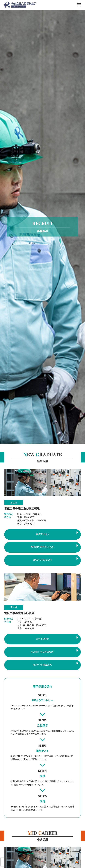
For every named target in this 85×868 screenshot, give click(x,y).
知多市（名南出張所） (42, 560)
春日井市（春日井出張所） (42, 547)
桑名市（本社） (42, 534)
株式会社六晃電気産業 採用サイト (20, 5)
